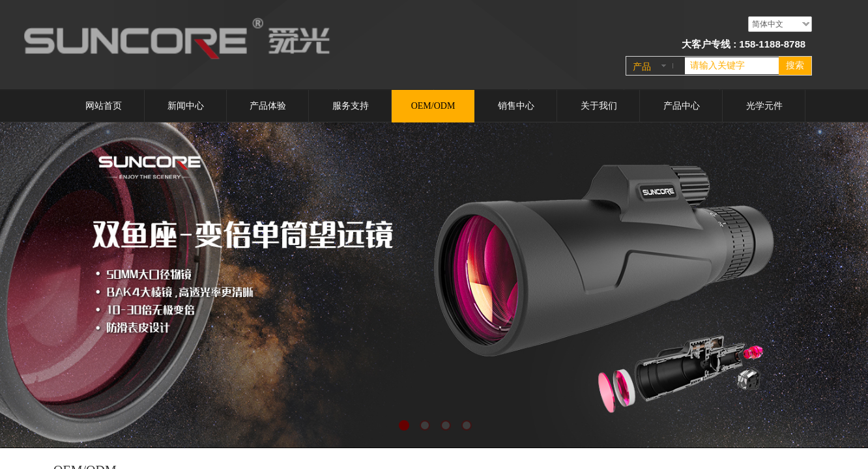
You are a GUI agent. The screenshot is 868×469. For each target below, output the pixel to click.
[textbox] (732, 66)
